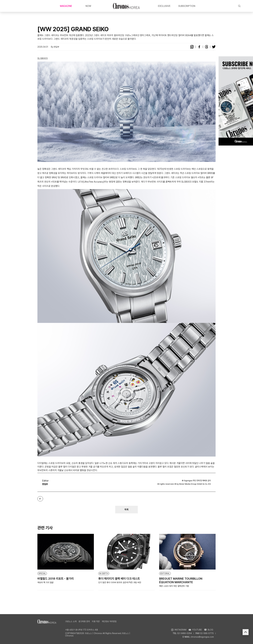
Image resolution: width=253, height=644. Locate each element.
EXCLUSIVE (164, 6)
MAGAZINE (66, 6)
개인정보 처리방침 (109, 621)
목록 (126, 510)
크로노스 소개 (71, 621)
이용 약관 (96, 621)
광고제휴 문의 (84, 621)
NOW (88, 6)
